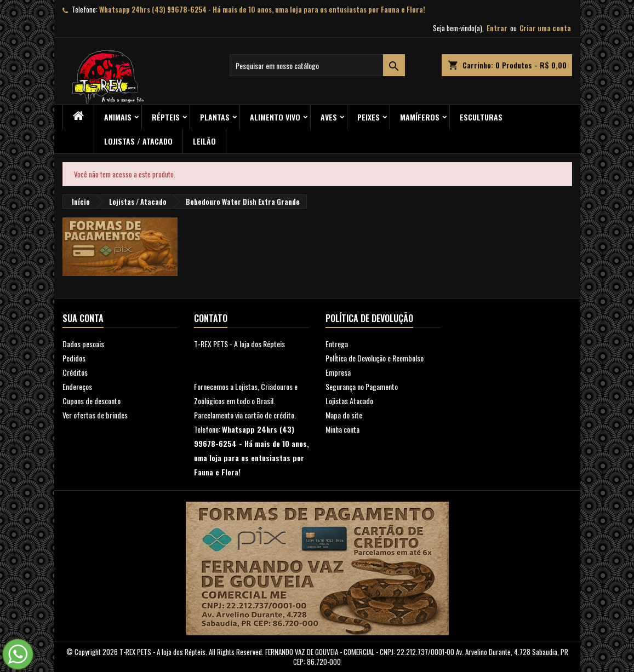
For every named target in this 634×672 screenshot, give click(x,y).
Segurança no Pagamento (362, 386)
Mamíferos (420, 117)
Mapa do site (344, 415)
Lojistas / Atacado (138, 141)
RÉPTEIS (166, 117)
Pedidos (74, 358)
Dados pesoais (83, 344)
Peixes (369, 117)
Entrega (337, 344)
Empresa (338, 372)
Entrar (497, 28)
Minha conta (342, 429)
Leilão (204, 141)
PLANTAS (215, 117)
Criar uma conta (545, 28)
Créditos (75, 372)
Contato (211, 318)
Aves (329, 117)
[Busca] (317, 65)
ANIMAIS (118, 117)
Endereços (77, 386)
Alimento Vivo (275, 117)
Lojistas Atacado (349, 401)
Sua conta (83, 318)
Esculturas (481, 117)
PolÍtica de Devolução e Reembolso (375, 358)
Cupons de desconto (92, 401)
